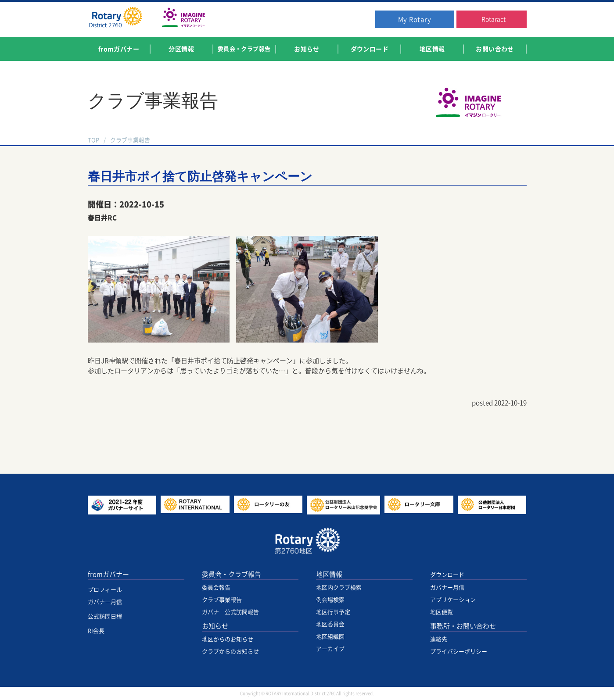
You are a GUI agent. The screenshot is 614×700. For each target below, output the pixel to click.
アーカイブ (330, 649)
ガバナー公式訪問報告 (230, 612)
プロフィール (105, 590)
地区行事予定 (333, 612)
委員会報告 (216, 587)
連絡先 (439, 639)
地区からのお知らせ (228, 639)
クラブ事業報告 (130, 140)
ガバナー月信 (105, 602)
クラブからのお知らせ (230, 652)
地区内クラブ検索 (339, 587)
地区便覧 (442, 612)
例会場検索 (330, 600)
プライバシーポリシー (459, 652)
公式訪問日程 (105, 616)
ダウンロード (447, 575)
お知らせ (215, 626)
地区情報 (329, 574)
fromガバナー (108, 574)
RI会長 (96, 631)
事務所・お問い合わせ (463, 626)
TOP (93, 140)
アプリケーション (453, 600)
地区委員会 (330, 624)
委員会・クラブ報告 (232, 574)
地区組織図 (330, 637)
